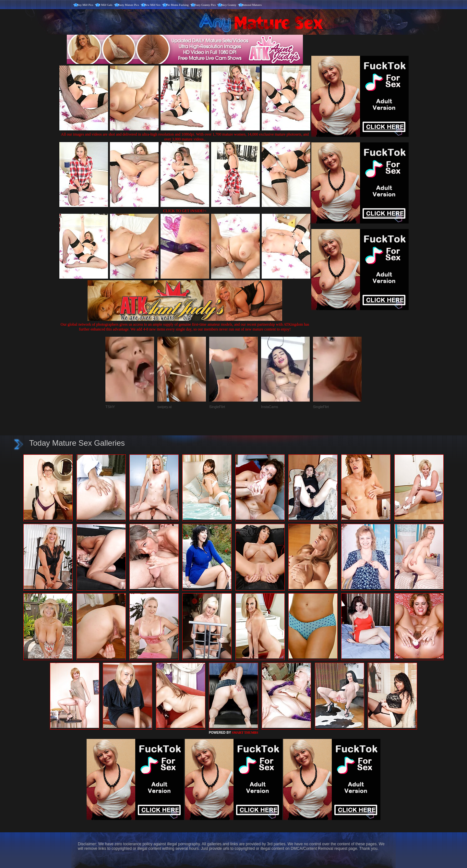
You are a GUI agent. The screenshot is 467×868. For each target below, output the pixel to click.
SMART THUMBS (245, 733)
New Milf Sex (152, 5)
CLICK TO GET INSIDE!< (185, 211)
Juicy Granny (229, 5)
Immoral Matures (251, 5)
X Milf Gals (105, 5)
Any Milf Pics (85, 5)
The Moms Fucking (177, 5)
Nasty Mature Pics (128, 5)
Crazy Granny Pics (205, 5)
